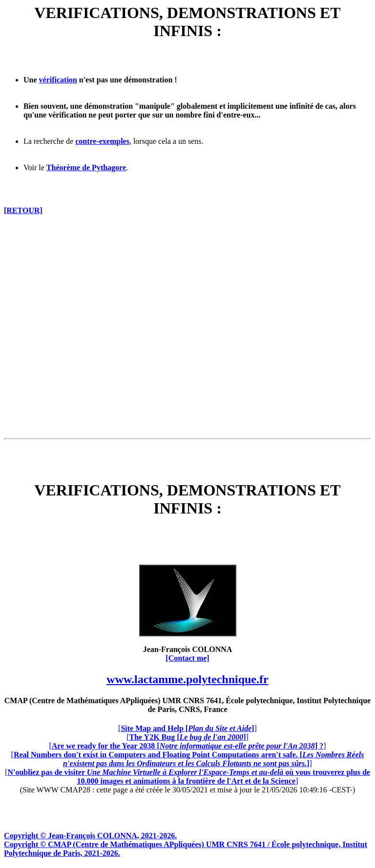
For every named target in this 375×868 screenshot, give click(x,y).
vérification (58, 80)
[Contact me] (187, 658)
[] (187, 728)
